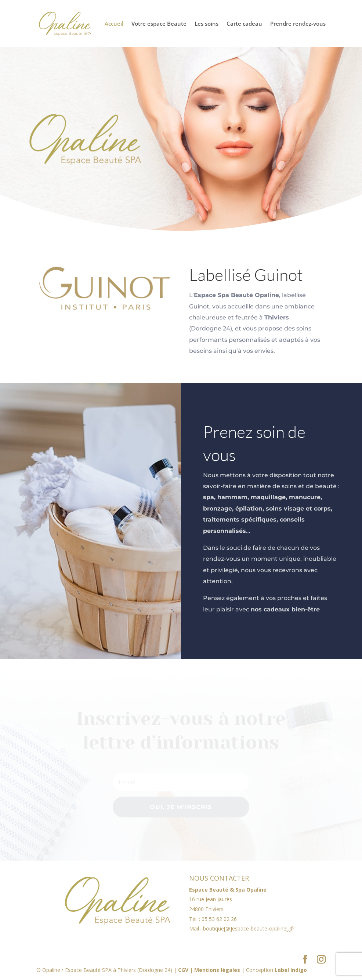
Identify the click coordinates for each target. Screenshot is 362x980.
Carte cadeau (244, 24)
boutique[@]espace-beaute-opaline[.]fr (249, 928)
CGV (183, 970)
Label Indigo (291, 970)
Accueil (114, 24)
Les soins (207, 24)
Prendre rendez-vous (298, 24)
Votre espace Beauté (159, 24)
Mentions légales (217, 970)
